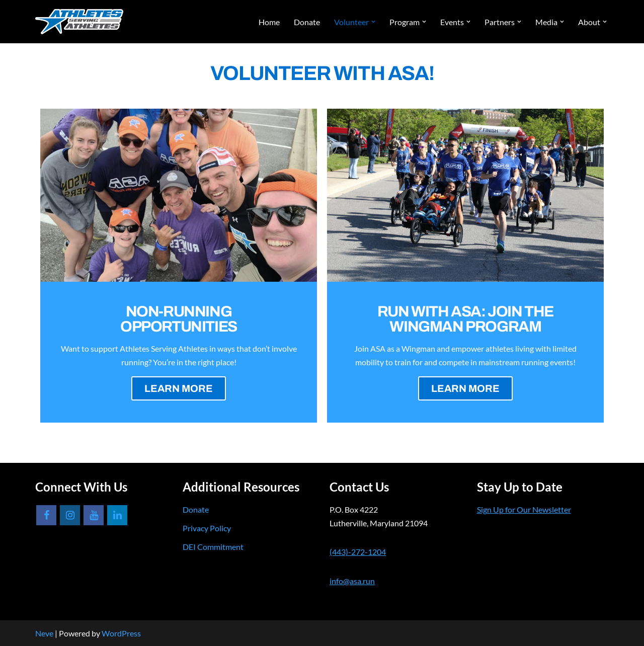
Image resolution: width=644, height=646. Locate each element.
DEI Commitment (213, 547)
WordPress (121, 633)
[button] (373, 22)
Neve (44, 633)
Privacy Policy (207, 528)
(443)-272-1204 (358, 552)
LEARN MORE (179, 388)
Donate (307, 22)
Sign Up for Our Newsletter (524, 509)
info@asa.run (352, 581)
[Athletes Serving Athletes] (79, 22)
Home (269, 22)
